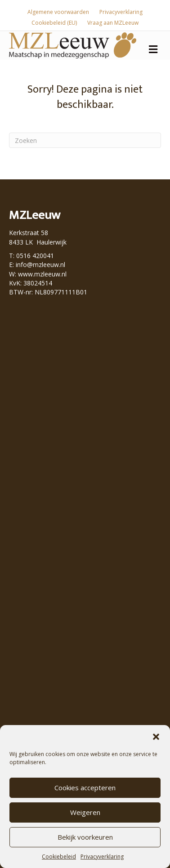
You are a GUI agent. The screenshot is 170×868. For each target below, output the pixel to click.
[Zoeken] (85, 140)
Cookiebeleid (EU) (54, 23)
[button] (156, 737)
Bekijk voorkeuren (85, 837)
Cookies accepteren (85, 788)
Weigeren (85, 812)
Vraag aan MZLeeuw (113, 23)
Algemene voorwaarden (58, 12)
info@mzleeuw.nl (40, 265)
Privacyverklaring (102, 857)
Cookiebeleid (59, 857)
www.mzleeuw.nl (42, 274)
